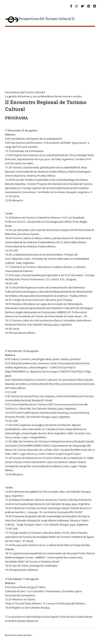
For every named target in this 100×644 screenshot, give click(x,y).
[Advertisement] (53, 55)
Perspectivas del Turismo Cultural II (40, 20)
